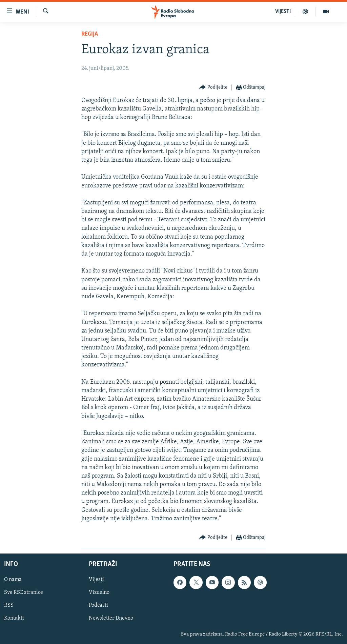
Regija (90, 34)
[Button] (213, 88)
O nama (13, 580)
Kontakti (14, 619)
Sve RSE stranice (24, 592)
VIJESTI (283, 12)
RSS (9, 606)
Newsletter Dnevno (111, 619)
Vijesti (96, 580)
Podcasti (98, 606)
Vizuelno (99, 592)
